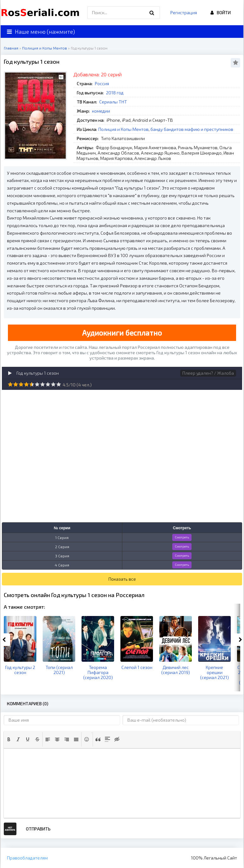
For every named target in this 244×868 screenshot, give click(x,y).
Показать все (122, 579)
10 (59, 384)
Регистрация (184, 12)
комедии (101, 111)
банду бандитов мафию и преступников (192, 129)
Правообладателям (27, 858)
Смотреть (182, 537)
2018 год (115, 93)
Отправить (38, 829)
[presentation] (9, 739)
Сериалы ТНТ (113, 102)
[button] (9, 739)
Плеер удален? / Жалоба (208, 373)
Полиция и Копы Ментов (123, 129)
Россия (102, 83)
